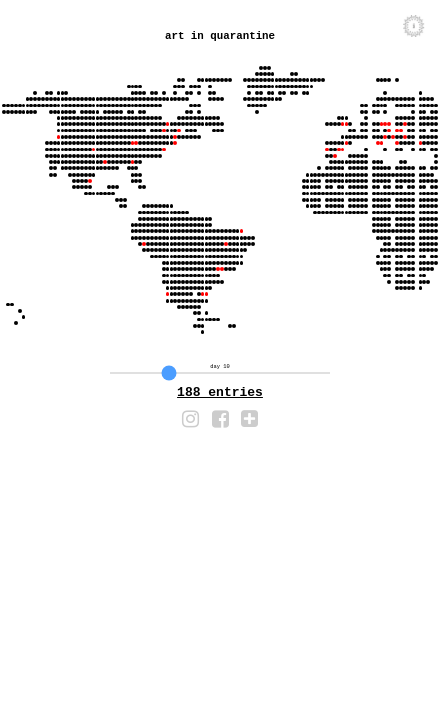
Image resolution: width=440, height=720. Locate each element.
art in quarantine (220, 43)
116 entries (220, 407)
